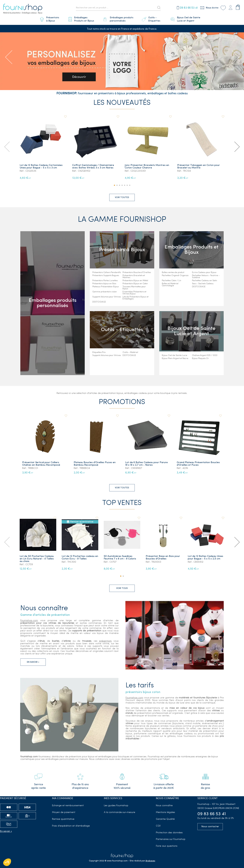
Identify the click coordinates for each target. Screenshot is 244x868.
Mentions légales (165, 812)
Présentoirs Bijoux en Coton (135, 284)
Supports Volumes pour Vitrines (107, 297)
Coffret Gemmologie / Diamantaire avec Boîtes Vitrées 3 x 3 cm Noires (93, 167)
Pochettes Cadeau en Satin (205, 281)
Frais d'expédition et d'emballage (71, 826)
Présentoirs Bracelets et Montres (134, 277)
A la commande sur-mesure (120, 812)
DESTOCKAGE (99, 302)
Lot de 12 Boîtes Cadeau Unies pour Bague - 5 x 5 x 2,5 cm (205, 558)
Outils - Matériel (130, 352)
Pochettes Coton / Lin (171, 281)
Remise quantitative (63, 819)
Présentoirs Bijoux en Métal (135, 281)
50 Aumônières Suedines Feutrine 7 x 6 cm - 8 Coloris (120, 558)
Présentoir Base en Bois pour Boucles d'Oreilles (163, 558)
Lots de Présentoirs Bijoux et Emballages (135, 298)
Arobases (150, 861)
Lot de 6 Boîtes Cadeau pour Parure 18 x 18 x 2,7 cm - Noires (146, 464)
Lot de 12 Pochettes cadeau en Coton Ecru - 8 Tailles (80, 558)
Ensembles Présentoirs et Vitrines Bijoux (134, 293)
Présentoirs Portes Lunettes (105, 281)
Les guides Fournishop (116, 806)
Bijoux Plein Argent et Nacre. (175, 359)
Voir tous (122, 588)
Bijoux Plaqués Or (200, 359)
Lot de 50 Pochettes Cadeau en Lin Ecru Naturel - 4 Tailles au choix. (37, 559)
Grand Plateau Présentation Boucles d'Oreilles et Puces (198, 464)
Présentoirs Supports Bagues (106, 276)
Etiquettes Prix (99, 352)
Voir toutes (122, 197)
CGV (158, 826)
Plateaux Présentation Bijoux (106, 287)
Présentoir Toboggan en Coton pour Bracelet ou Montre (199, 167)
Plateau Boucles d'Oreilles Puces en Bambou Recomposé (95, 464)
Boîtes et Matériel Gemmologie (170, 285)
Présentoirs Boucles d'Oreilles (137, 273)
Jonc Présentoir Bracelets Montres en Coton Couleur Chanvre (147, 167)
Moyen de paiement (64, 812)
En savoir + (6, 831)
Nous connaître (164, 806)
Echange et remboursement (68, 806)
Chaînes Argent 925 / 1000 (205, 355)
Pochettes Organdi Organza (175, 276)
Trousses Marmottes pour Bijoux (134, 288)
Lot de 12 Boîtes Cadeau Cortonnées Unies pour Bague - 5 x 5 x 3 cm (41, 167)
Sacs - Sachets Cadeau (203, 284)
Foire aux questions (167, 846)
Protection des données (169, 833)
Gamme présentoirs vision (105, 292)
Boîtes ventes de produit (173, 273)
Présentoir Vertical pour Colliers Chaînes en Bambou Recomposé (41, 464)
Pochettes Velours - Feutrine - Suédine (206, 277)
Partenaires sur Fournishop (171, 839)
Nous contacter (210, 827)
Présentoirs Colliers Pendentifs (107, 273)
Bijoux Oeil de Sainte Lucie (175, 355)
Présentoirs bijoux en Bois (104, 284)
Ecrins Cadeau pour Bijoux (204, 273)
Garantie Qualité (165, 819)
